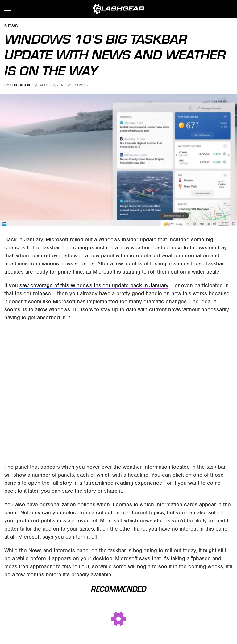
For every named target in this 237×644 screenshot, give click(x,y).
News (11, 26)
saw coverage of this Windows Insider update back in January (94, 285)
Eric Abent (21, 85)
